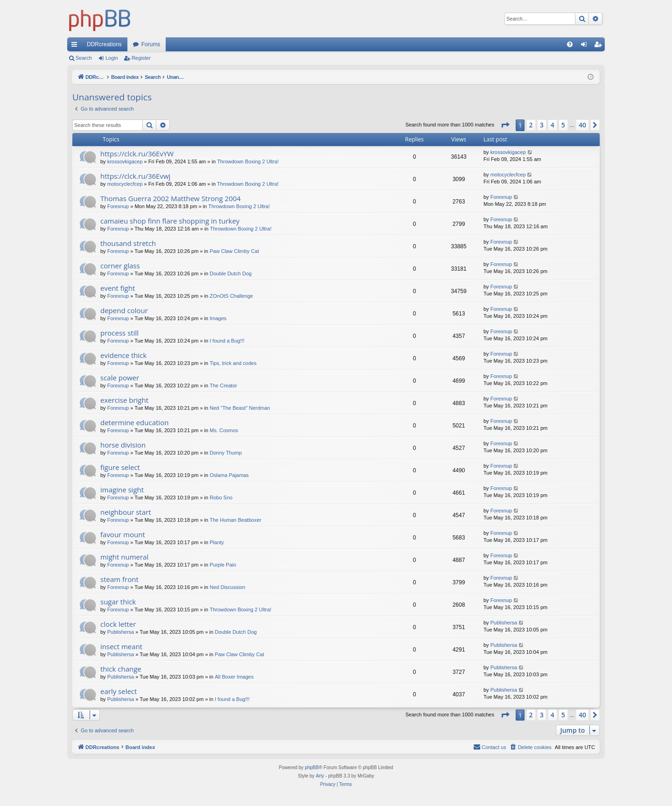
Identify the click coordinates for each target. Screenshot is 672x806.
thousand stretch (128, 243)
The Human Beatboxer (235, 520)
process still (119, 333)
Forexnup (118, 206)
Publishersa (121, 632)
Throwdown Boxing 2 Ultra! (248, 161)
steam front (119, 579)
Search (84, 58)
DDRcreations (104, 44)
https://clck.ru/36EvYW (137, 154)
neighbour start (126, 512)
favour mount (123, 534)
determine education (134, 422)
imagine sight (122, 490)
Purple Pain (223, 565)
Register (141, 58)
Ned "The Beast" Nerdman (240, 408)
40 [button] (582, 125)
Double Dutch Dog (231, 273)
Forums (151, 44)
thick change (121, 669)
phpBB (312, 767)
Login (112, 58)
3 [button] (542, 125)
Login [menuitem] (586, 46)
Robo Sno (221, 498)
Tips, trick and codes (233, 363)
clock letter (118, 624)
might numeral (124, 557)
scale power (120, 378)
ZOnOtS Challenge (231, 296)
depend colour (124, 310)
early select (119, 691)
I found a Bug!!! (227, 341)
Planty (217, 542)
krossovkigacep (125, 161)
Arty (320, 776)
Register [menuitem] (600, 46)
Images (218, 318)
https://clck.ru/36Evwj (135, 176)
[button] (505, 125)
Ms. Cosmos (224, 430)
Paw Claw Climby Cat (234, 251)
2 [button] (531, 125)
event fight (118, 288)
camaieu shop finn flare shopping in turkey (170, 221)
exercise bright (124, 400)
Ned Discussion (227, 587)
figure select (120, 467)
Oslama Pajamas (229, 475)
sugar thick (118, 602)
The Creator (223, 385)
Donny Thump (226, 453)
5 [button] (563, 125)
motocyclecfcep (125, 184)
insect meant (121, 646)
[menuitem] (570, 44)
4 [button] (553, 125)
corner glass (120, 266)
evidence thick (123, 355)
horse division (123, 445)
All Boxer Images (234, 677)
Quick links (76, 46)
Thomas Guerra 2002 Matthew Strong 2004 (171, 198)
